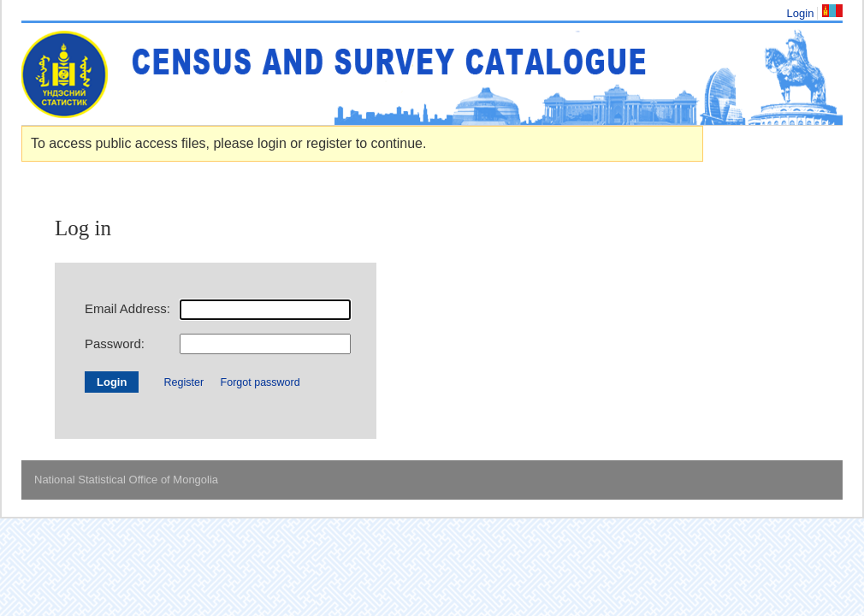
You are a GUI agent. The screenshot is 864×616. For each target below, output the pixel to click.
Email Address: (127, 308)
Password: (115, 344)
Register (184, 382)
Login (801, 13)
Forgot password (260, 382)
